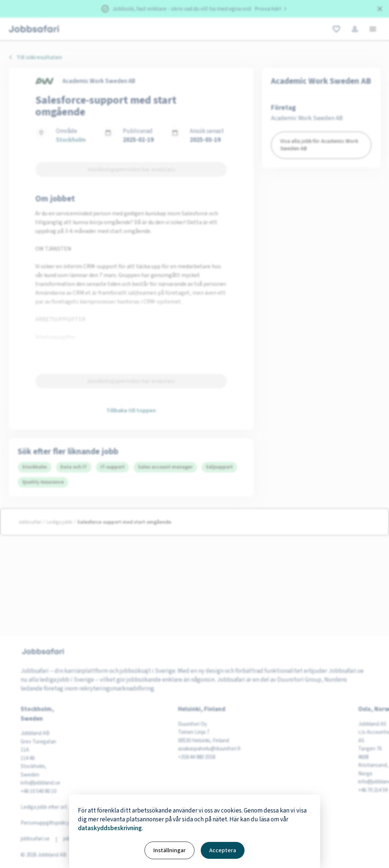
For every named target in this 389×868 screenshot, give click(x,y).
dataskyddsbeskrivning (110, 828)
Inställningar (169, 850)
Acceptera (223, 850)
